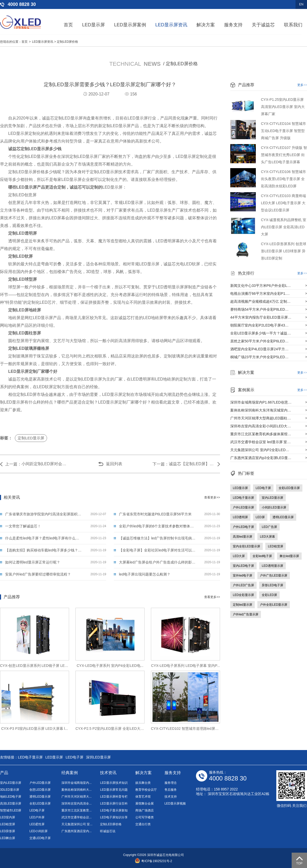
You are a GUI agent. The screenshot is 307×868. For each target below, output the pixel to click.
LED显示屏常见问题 (114, 790)
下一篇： (161, 464)
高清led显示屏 (243, 537)
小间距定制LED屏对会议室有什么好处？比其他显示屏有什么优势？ (45, 464)
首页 (68, 25)
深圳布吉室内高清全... (76, 804)
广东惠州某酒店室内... (76, 831)
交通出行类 (143, 824)
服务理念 (171, 783)
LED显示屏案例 (130, 25)
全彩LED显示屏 (289, 488)
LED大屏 (239, 556)
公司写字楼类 (145, 817)
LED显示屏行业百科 (114, 804)
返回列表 (114, 464)
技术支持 (171, 797)
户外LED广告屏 (243, 585)
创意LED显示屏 (40, 790)
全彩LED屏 (269, 595)
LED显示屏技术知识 (114, 783)
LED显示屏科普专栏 (114, 797)
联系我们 (293, 25)
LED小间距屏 (39, 831)
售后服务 (171, 790)
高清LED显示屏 (11, 804)
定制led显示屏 (243, 605)
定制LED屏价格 (67, 42)
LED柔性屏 (37, 824)
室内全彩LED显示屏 (246, 546)
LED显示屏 (94, 25)
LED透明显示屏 (272, 566)
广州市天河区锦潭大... (76, 797)
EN (301, 4)
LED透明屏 (240, 517)
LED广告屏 (269, 527)
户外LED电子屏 (243, 527)
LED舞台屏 (8, 838)
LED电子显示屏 (243, 498)
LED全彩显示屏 (243, 595)
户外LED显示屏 (243, 507)
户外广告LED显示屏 (274, 576)
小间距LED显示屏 (274, 507)
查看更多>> (212, 497)
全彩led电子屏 (262, 556)
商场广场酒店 (145, 810)
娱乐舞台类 (143, 783)
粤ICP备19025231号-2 (153, 861)
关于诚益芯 (263, 25)
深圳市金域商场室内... (76, 783)
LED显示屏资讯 (171, 25)
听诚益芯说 (108, 831)
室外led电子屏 (243, 576)
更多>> (302, 85)
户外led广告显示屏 (246, 614)
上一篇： (13, 464)
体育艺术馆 (143, 797)
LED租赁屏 (275, 546)
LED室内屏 (8, 817)
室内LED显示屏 (272, 498)
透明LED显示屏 (283, 517)
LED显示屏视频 (175, 804)
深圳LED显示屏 (98, 757)
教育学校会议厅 (146, 790)
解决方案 (206, 25)
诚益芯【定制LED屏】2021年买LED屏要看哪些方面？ (192, 464)
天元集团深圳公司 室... (77, 824)
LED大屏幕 (267, 537)
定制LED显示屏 (31, 438)
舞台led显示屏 (289, 556)
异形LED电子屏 (272, 585)
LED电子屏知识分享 (114, 817)
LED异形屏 (8, 831)
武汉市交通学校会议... (76, 817)
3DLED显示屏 (10, 790)
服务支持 (233, 25)
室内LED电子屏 (243, 566)
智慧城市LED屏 (11, 810)
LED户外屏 (37, 817)
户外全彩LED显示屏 (274, 605)
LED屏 (260, 517)
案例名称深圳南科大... (76, 790)
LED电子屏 (263, 488)
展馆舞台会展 (145, 804)
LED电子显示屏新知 (114, 810)
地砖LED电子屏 (11, 797)
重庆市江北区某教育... (76, 810)
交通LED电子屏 (40, 838)
